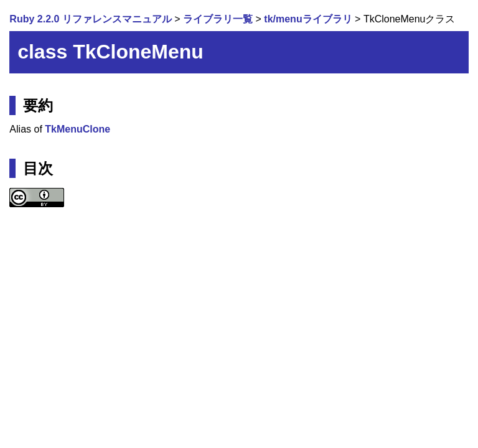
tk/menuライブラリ (308, 19)
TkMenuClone (77, 129)
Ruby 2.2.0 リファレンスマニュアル (90, 19)
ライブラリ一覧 (218, 19)
